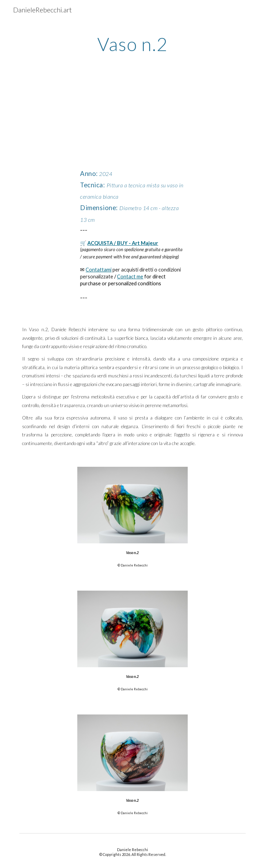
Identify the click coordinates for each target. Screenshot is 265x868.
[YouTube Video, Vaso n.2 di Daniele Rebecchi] (132, 122)
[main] (132, 43)
